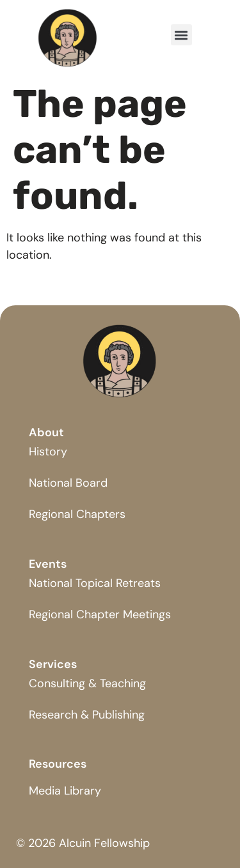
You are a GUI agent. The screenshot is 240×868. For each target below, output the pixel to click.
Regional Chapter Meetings (100, 614)
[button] (181, 35)
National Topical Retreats (95, 583)
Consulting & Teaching (87, 683)
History (48, 452)
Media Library (65, 791)
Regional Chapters (77, 514)
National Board (68, 483)
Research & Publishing (87, 715)
